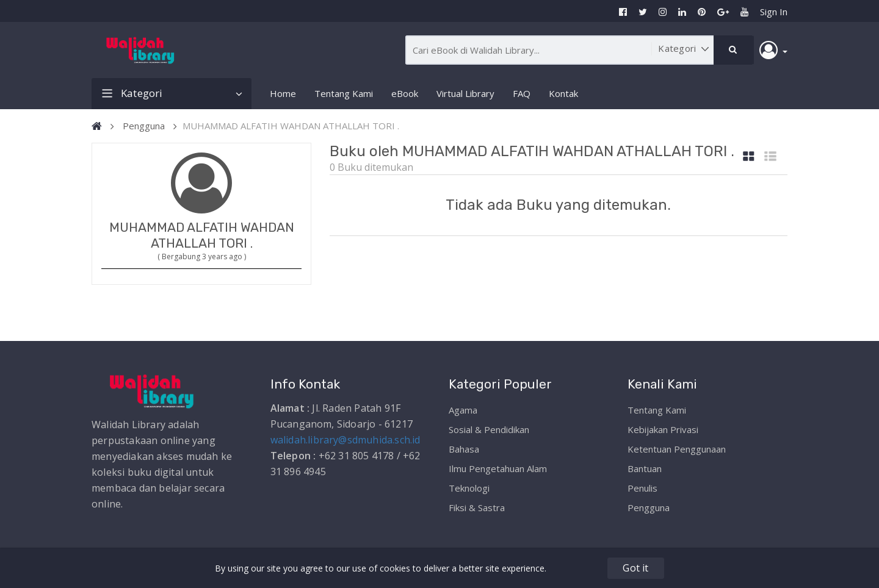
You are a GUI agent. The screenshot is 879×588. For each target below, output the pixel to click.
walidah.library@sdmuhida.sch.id (345, 440)
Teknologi (469, 488)
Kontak (563, 93)
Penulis (642, 488)
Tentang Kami (344, 93)
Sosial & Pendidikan (489, 429)
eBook (405, 93)
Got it (635, 568)
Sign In (774, 12)
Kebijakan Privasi (663, 429)
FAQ (522, 93)
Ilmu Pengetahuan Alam (498, 468)
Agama (463, 410)
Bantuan (645, 468)
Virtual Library (465, 93)
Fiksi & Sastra (477, 507)
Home (283, 93)
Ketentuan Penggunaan (677, 449)
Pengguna (144, 126)
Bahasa (464, 449)
